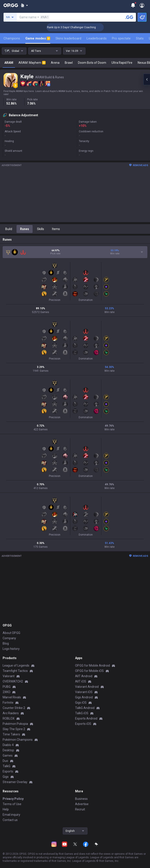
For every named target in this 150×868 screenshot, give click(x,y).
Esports (8, 771)
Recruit (80, 809)
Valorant (9, 676)
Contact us (10, 820)
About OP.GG (11, 633)
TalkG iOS (82, 713)
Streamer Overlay (15, 782)
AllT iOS (81, 681)
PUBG (7, 687)
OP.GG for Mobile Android (93, 666)
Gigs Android (84, 697)
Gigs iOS (81, 703)
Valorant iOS (84, 692)
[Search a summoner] (129, 17)
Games (8, 756)
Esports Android (86, 718)
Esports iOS (83, 724)
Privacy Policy (13, 799)
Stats (140, 38)
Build (9, 229)
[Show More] (24, 5)
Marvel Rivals (12, 697)
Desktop (8, 750)
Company (9, 638)
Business (81, 799)
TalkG (6, 766)
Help (6, 809)
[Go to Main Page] (11, 5)
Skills (41, 229)
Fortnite (8, 703)
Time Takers (11, 734)
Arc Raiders (11, 713)
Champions (12, 38)
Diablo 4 (8, 745)
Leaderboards (97, 38)
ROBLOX (9, 718)
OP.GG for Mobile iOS (89, 671)
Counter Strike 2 (14, 708)
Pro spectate (121, 38)
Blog (6, 643)
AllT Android (84, 676)
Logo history (11, 649)
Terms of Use (12, 804)
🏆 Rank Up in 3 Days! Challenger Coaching (79, 27)
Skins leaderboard (68, 38)
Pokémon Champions (18, 740)
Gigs (6, 777)
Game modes (38, 38)
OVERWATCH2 (13, 681)
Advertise (82, 804)
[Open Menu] (142, 5)
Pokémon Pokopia (15, 724)
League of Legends (16, 666)
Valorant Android (87, 687)
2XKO (6, 692)
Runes (25, 229)
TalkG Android (85, 708)
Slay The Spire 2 (14, 729)
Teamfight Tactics (15, 671)
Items (56, 229)
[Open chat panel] (147, 79)
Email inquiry (11, 815)
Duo (5, 761)
